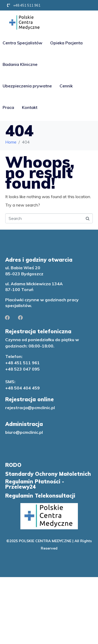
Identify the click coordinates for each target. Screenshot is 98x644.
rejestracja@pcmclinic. (28, 408)
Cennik (66, 86)
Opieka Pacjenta (66, 43)
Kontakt (30, 107)
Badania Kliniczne (20, 64)
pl (53, 408)
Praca (8, 107)
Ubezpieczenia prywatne (27, 86)
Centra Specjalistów (22, 43)
